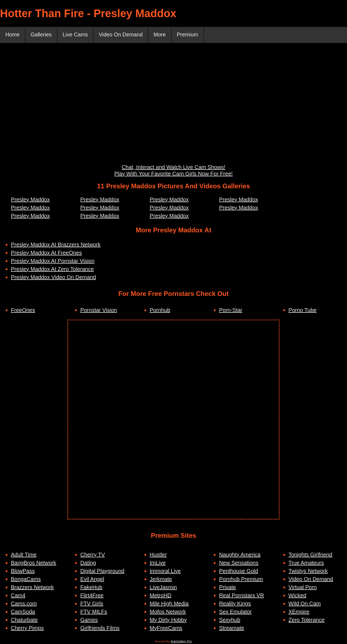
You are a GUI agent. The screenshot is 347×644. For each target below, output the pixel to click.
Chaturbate (24, 620)
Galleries (42, 35)
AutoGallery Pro (181, 642)
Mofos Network (168, 612)
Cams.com (24, 604)
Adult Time (24, 555)
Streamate (232, 628)
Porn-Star (231, 310)
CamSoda (23, 612)
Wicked (298, 596)
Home (13, 35)
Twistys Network (308, 571)
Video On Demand (123, 35)
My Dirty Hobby (168, 620)
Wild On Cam (305, 604)
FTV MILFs (94, 612)
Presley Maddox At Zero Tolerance (52, 269)
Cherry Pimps (27, 628)
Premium (191, 35)
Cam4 (18, 596)
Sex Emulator (235, 612)
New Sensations (239, 563)
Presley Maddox (30, 200)
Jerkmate (161, 579)
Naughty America (240, 555)
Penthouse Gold (238, 571)
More (162, 35)
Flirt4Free (92, 596)
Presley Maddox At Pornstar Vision (53, 261)
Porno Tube (303, 310)
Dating (88, 563)
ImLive (158, 563)
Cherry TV (93, 555)
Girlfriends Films (100, 628)
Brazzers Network (32, 587)
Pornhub (160, 310)
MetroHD (161, 596)
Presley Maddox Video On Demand (53, 277)
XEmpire (299, 612)
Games (89, 620)
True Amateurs (306, 563)
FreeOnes (23, 310)
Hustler (158, 555)
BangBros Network (34, 563)
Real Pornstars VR (242, 596)
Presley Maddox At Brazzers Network (56, 245)
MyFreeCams (166, 628)
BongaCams (26, 579)
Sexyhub (230, 620)
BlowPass (23, 571)
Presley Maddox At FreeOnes (46, 253)
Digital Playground (102, 571)
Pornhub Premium (241, 579)
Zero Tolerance (307, 620)
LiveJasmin (163, 587)
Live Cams (76, 35)
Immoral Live (165, 571)
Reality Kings (235, 604)
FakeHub (91, 587)
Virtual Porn (303, 587)
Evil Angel (92, 579)
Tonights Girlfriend (310, 555)
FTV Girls (92, 604)
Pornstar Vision (99, 310)
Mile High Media (169, 604)
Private (227, 587)
